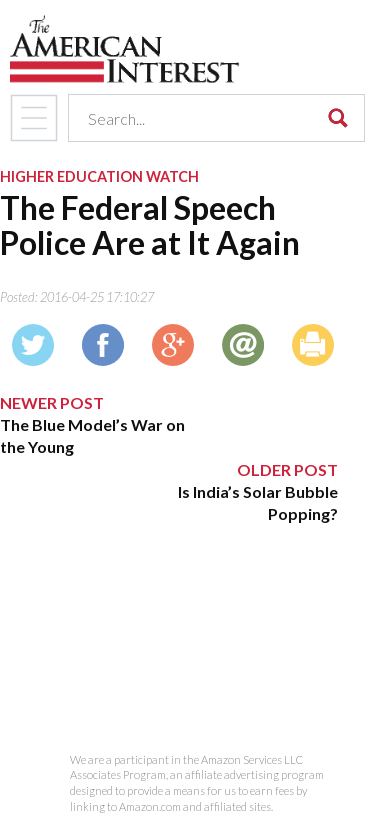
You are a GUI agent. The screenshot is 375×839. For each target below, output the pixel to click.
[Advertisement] (169, 651)
